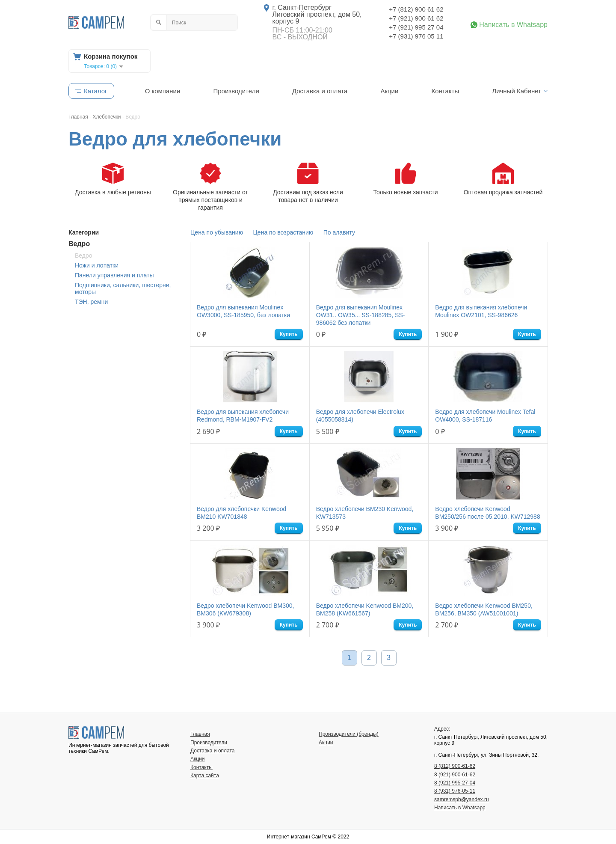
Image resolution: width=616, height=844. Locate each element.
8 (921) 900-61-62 (455, 775)
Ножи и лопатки (97, 265)
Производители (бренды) (349, 734)
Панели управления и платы (114, 275)
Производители (236, 91)
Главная (200, 734)
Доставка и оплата (320, 91)
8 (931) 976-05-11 (455, 791)
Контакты (445, 91)
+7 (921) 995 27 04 (416, 27)
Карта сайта (205, 776)
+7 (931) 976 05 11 (416, 36)
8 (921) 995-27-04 (455, 783)
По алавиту (339, 232)
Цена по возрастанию (283, 232)
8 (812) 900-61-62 (455, 766)
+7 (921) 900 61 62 (416, 18)
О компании (163, 91)
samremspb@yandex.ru (462, 799)
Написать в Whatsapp (513, 25)
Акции (389, 91)
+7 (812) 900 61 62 (416, 9)
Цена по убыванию (217, 232)
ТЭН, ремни (91, 302)
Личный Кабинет (517, 91)
